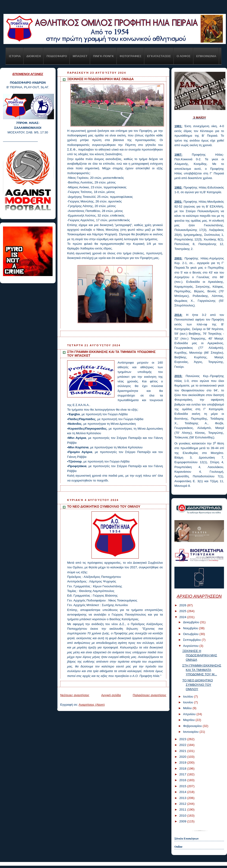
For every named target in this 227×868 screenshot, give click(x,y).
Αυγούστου (191, 646)
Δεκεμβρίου (191, 622)
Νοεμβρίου (191, 628)
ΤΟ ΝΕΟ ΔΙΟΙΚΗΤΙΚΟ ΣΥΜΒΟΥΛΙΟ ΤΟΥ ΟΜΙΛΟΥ (104, 506)
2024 (183, 617)
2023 (183, 739)
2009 (183, 821)
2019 (183, 763)
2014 (183, 792)
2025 (183, 611)
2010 (183, 816)
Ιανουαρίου (191, 732)
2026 (183, 605)
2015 (183, 786)
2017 (183, 774)
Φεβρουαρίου (193, 726)
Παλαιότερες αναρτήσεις (150, 695)
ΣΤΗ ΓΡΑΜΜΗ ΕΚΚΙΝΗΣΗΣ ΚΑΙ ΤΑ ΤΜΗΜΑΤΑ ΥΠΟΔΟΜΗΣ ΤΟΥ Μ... (202, 670)
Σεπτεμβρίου (192, 640)
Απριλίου (190, 714)
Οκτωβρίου (191, 634)
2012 (183, 804)
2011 (183, 810)
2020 (183, 757)
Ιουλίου (188, 697)
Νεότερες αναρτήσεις (75, 695)
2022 (183, 745)
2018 (183, 769)
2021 (183, 751)
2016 (183, 780)
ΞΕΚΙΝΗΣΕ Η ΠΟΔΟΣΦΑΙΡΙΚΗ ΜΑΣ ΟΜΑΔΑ (100, 79)
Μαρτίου (189, 720)
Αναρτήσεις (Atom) (92, 705)
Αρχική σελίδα (111, 695)
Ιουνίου (188, 702)
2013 (183, 798)
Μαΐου (188, 708)
